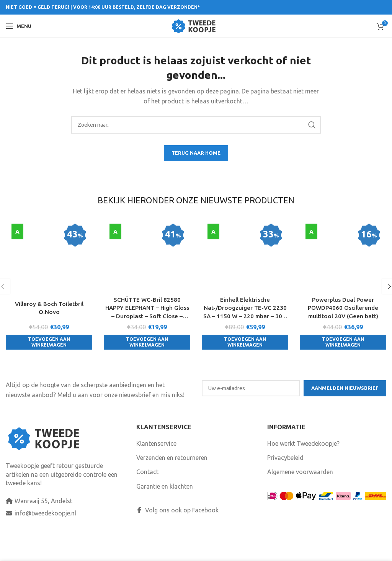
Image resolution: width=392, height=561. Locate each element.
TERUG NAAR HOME (196, 153)
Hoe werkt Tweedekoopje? (303, 469)
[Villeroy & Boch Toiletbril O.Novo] (49, 232)
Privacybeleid (285, 484)
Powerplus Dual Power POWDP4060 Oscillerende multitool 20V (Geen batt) (343, 266)
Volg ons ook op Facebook (177, 536)
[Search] (196, 125)
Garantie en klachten (165, 513)
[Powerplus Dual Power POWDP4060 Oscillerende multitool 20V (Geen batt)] (343, 236)
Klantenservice (156, 469)
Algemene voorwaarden (300, 498)
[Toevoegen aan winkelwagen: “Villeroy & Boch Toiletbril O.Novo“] (49, 291)
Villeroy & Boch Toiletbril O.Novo (49, 257)
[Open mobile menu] (19, 26)
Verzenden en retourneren (172, 484)
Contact (147, 498)
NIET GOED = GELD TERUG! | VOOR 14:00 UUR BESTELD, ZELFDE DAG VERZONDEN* (103, 7)
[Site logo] (196, 25)
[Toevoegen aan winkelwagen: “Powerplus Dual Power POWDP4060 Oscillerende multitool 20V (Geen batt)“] (343, 300)
